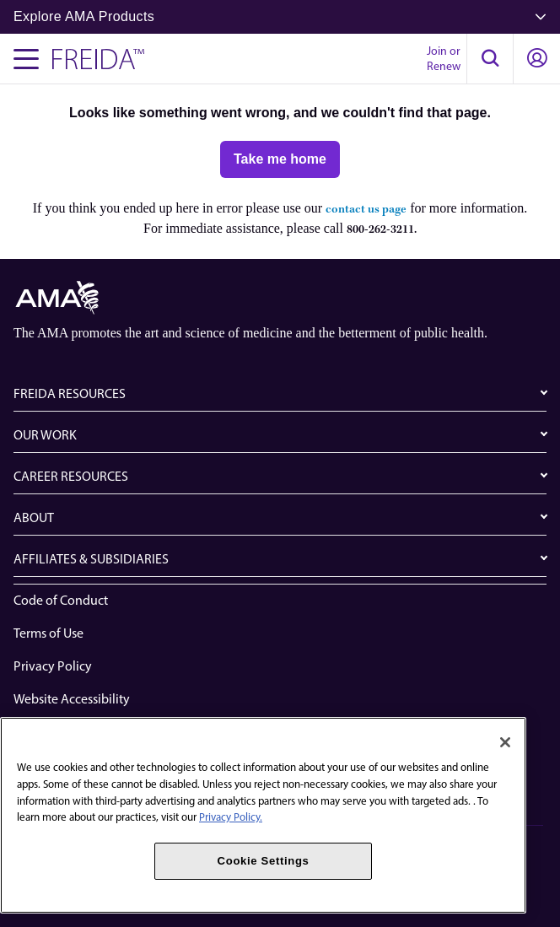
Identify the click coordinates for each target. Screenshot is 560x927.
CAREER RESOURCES (71, 476)
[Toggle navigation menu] (26, 59)
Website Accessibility (72, 699)
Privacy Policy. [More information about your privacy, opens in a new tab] (231, 817)
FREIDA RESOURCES (70, 393)
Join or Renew (444, 59)
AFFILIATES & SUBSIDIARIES (91, 559)
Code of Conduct (61, 600)
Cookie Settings (264, 861)
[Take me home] (280, 159)
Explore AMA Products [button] (280, 16)
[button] (490, 59)
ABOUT (34, 517)
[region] (263, 815)
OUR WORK (45, 435)
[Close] (505, 742)
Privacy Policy (53, 666)
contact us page (366, 210)
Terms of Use (48, 633)
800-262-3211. (382, 230)
